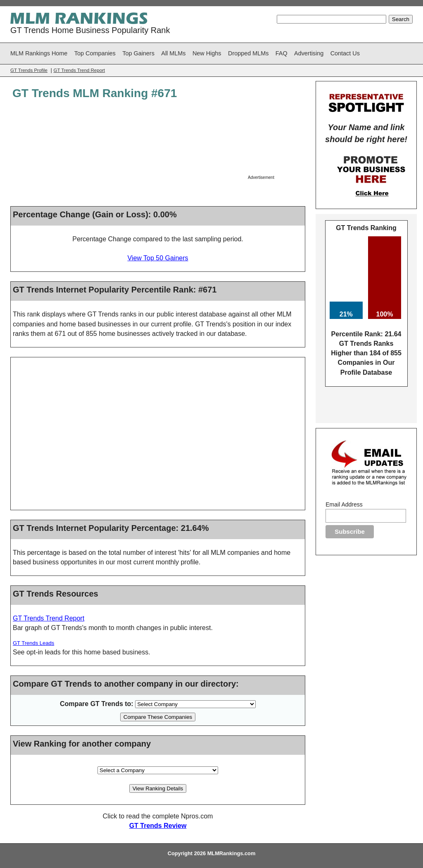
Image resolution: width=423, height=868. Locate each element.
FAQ (282, 53)
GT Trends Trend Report (79, 70)
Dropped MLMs (248, 53)
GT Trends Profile (29, 70)
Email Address (344, 504)
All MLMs (173, 53)
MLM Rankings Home (39, 53)
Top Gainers (138, 53)
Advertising (309, 53)
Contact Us (345, 53)
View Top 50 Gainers (158, 258)
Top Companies (95, 53)
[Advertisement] (276, 142)
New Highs (207, 53)
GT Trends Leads (33, 643)
